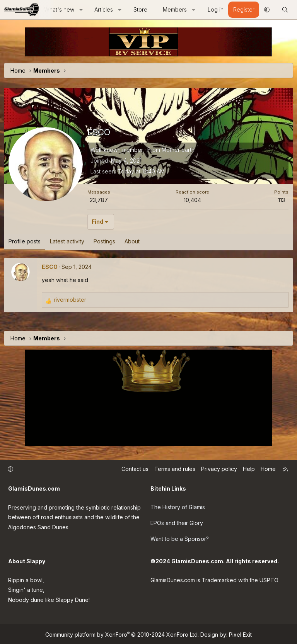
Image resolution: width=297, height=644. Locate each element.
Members (175, 9)
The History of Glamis (178, 507)
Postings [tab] (104, 241)
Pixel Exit (240, 633)
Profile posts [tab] (25, 241)
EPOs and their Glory (177, 523)
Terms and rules (175, 469)
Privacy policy (219, 469)
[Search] (285, 10)
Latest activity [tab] (67, 241)
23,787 (99, 200)
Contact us (135, 469)
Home (268, 469)
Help (249, 469)
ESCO (50, 267)
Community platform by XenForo (122, 633)
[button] (81, 10)
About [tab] (132, 241)
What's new (59, 9)
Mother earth (178, 150)
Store (140, 9)
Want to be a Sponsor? (180, 538)
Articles (104, 9)
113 (282, 200)
